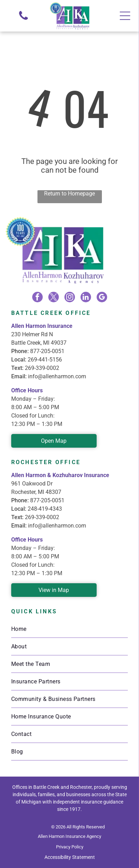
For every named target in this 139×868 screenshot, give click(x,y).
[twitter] (54, 298)
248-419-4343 (45, 509)
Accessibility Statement (70, 857)
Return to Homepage (69, 194)
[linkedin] (86, 298)
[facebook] (37, 298)
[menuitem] (69, 629)
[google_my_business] (102, 298)
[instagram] (70, 298)
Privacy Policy (70, 847)
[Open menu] (125, 16)
